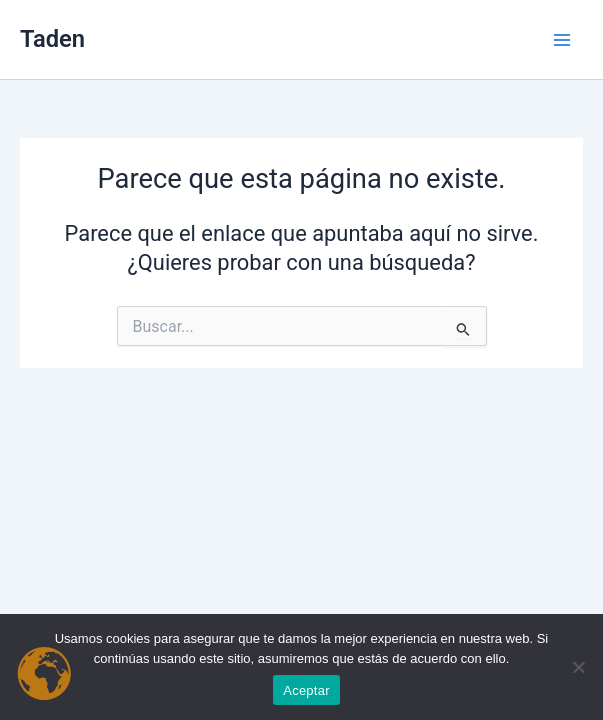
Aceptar (306, 690)
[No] (578, 667)
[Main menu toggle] (562, 40)
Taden (52, 39)
